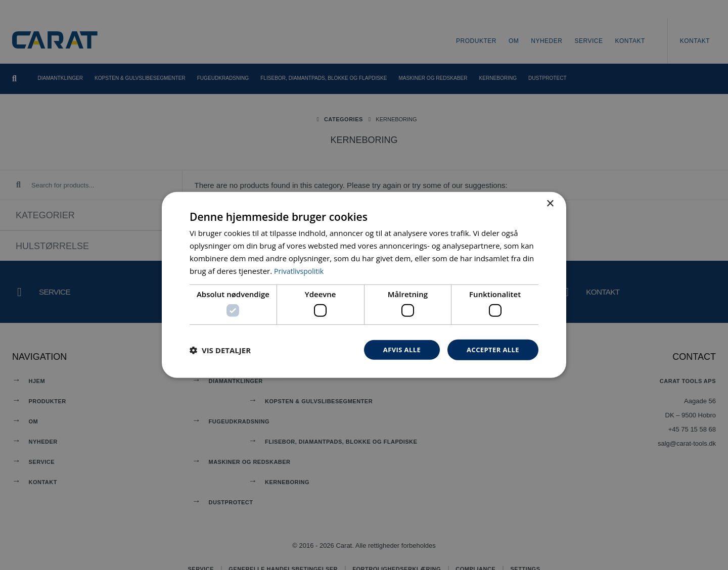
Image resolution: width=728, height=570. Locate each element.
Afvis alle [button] (397, 349)
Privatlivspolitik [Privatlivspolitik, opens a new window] (301, 270)
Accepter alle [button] (491, 349)
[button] (220, 350)
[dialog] (364, 285)
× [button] (550, 203)
